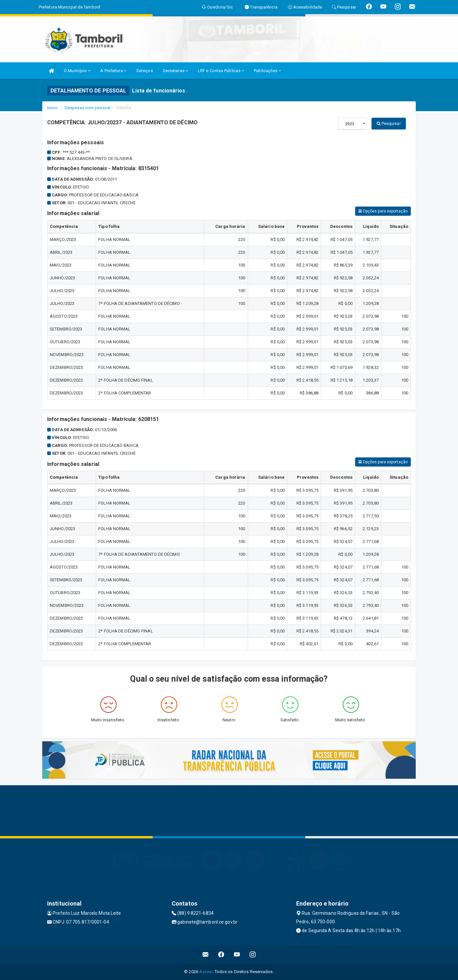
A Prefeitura (113, 71)
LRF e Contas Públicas (221, 71)
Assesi (206, 972)
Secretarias (175, 71)
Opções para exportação (383, 211)
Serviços (145, 71)
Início (52, 108)
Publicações (267, 71)
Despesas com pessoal (87, 108)
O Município (77, 71)
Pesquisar (389, 123)
